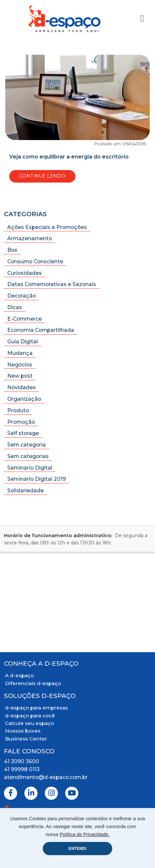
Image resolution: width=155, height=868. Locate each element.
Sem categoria (26, 445)
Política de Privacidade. (85, 834)
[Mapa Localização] (77, 603)
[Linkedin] (31, 793)
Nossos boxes (23, 731)
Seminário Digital (30, 468)
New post (20, 376)
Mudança (20, 353)
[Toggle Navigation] (142, 19)
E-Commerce (25, 319)
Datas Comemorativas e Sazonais (52, 284)
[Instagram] (51, 793)
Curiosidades (25, 273)
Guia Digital (23, 342)
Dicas (15, 307)
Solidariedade (26, 491)
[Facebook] (11, 793)
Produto (18, 410)
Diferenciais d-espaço (33, 683)
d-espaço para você (30, 716)
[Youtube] (72, 793)
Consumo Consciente (35, 261)
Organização (24, 399)
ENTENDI (78, 849)
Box (12, 250)
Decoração (22, 296)
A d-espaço (19, 675)
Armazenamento (30, 238)
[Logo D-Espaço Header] (65, 19)
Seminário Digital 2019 (37, 479)
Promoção (21, 422)
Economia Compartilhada (41, 330)
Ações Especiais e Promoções (47, 227)
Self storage (23, 433)
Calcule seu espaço (29, 723)
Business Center (26, 739)
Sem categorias (28, 456)
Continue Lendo (42, 176)
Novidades (22, 387)
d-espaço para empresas (36, 708)
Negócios (20, 365)
